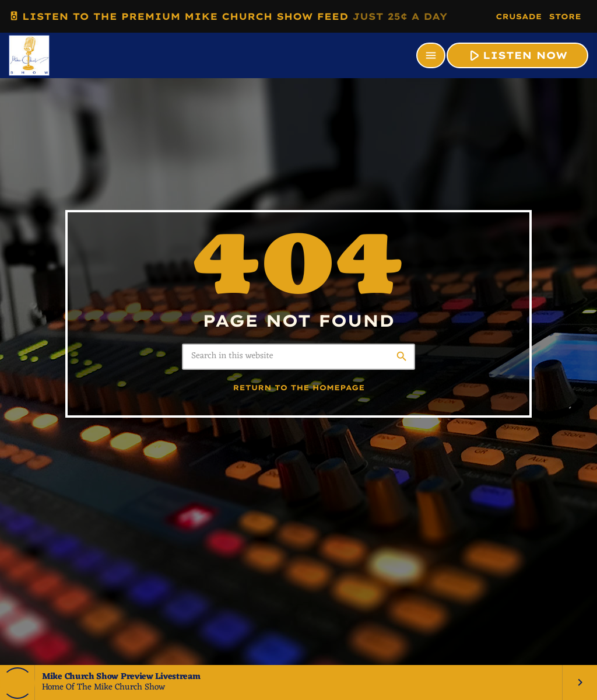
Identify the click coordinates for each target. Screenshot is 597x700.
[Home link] (29, 55)
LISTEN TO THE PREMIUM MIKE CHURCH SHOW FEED (228, 16)
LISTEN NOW (516, 55)
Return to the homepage (299, 388)
